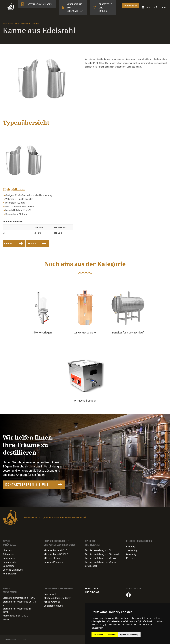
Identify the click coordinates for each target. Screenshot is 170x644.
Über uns (7, 550)
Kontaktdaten (10, 574)
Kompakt (131, 558)
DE (162, 7)
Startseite (8, 24)
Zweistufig (131, 550)
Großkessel (91, 566)
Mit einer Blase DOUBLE (56, 554)
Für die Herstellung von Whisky (101, 558)
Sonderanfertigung (53, 606)
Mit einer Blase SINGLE (55, 550)
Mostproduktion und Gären (57, 598)
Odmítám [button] (112, 635)
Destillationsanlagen (40, 4)
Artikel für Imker (52, 602)
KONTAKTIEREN (131, 6)
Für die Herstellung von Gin (99, 550)
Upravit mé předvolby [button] (129, 635)
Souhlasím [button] (98, 635)
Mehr (148, 7)
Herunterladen (10, 562)
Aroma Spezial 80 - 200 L (15, 616)
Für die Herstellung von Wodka (100, 562)
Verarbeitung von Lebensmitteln (75, 8)
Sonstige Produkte (53, 562)
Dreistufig (131, 554)
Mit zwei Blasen (52, 558)
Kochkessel (50, 594)
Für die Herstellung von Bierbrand (102, 554)
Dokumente (9, 566)
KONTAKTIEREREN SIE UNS (27, 484)
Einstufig (131, 546)
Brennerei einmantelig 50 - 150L (19, 598)
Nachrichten (9, 558)
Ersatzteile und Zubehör (105, 8)
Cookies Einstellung (13, 570)
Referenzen (8, 554)
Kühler (6, 619)
